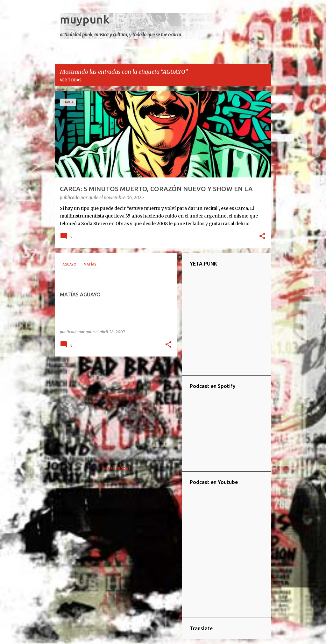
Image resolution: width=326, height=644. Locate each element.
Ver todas (71, 80)
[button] (262, 237)
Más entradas (116, 469)
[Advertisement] (114, 406)
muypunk (85, 19)
